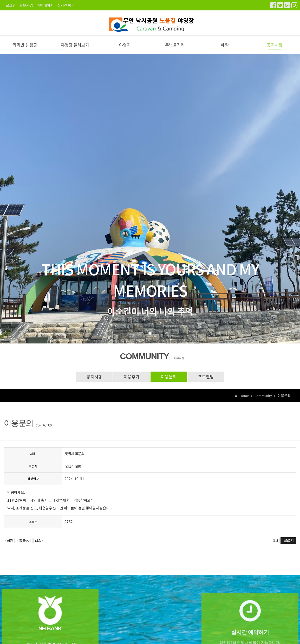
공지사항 (275, 50)
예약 (225, 50)
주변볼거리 (175, 50)
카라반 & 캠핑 (25, 50)
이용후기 (132, 382)
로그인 (11, 5)
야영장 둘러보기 (75, 50)
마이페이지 (45, 5)
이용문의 (169, 382)
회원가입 (26, 5)
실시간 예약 (66, 5)
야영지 (125, 50)
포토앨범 (206, 382)
